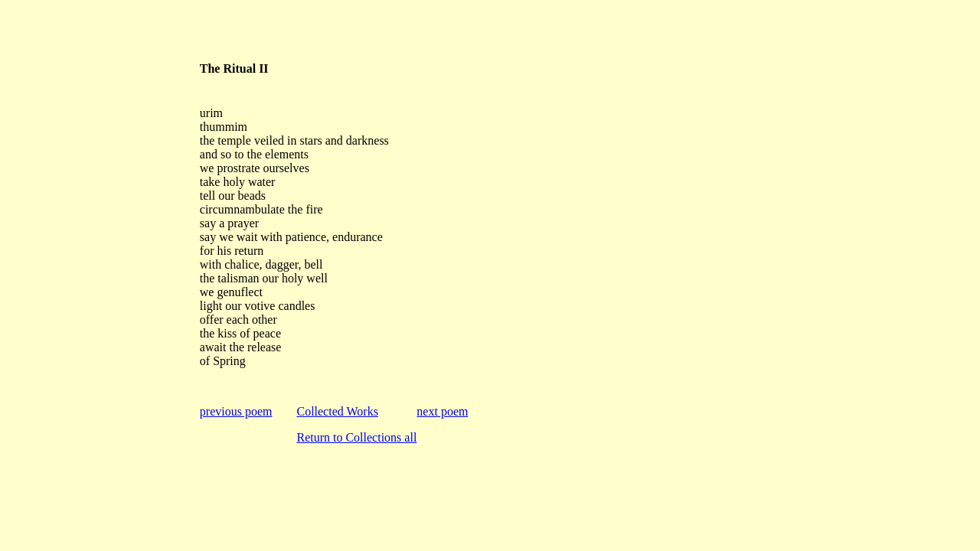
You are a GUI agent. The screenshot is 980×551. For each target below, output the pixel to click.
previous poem (236, 411)
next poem (442, 411)
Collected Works (337, 411)
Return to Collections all (356, 437)
